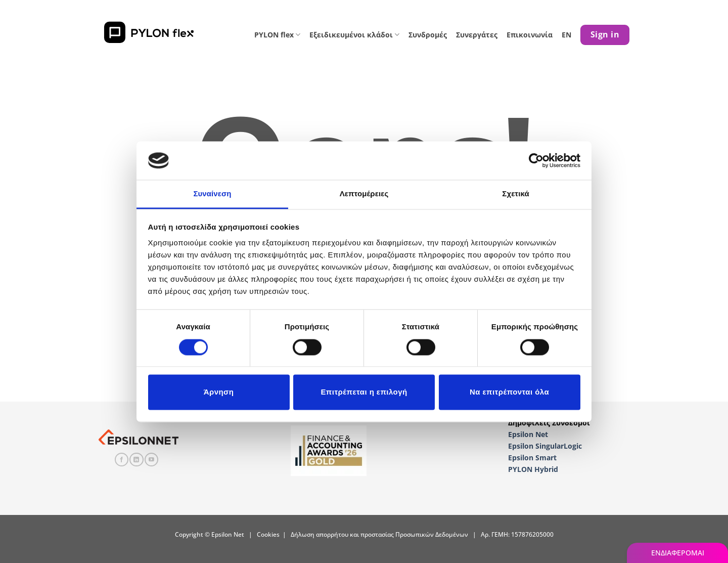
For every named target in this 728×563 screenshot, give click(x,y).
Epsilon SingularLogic (545, 446)
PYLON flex (277, 35)
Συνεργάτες (477, 35)
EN (566, 35)
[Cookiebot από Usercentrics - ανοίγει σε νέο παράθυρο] (536, 160)
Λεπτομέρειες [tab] (364, 194)
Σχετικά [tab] (515, 194)
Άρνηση (219, 392)
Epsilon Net (528, 434)
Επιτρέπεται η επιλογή (364, 392)
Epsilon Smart (532, 458)
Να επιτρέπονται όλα (509, 392)
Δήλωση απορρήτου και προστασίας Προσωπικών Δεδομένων (379, 534)
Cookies (268, 534)
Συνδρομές (428, 35)
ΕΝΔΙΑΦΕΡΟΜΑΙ (678, 553)
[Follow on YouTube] (151, 460)
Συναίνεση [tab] (212, 194)
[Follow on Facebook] (122, 460)
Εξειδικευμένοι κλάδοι (354, 35)
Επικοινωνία (530, 35)
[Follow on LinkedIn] (136, 460)
